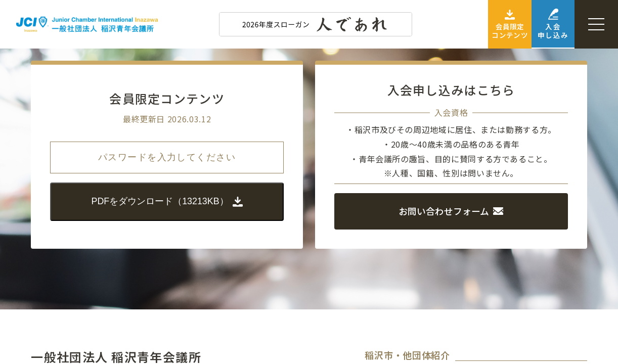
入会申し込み (544, 25)
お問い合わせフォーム (451, 211)
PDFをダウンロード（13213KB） (167, 201)
